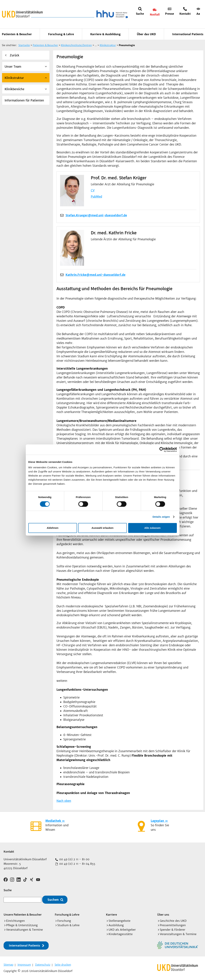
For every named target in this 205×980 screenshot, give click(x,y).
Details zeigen (161, 517)
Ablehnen (53, 528)
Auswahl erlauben (102, 528)
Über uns (163, 915)
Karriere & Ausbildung (105, 34)
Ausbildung (116, 925)
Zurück (15, 55)
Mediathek (53, 821)
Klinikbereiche (14, 89)
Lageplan (157, 821)
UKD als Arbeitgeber (122, 930)
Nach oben (64, 801)
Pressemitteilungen (173, 925)
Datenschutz (43, 965)
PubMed (96, 197)
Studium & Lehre (68, 925)
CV (93, 190)
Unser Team (13, 67)
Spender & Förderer (172, 930)
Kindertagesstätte (121, 934)
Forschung (64, 921)
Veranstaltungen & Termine (24, 930)
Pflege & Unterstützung (22, 925)
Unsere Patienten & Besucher (23, 915)
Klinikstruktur (14, 78)
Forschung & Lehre (61, 34)
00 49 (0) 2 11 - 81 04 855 (77, 864)
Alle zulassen (152, 528)
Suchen (53, 900)
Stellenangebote (119, 921)
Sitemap (8, 965)
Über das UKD (146, 34)
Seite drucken (63, 965)
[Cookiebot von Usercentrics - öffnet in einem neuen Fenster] (162, 450)
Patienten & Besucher (17, 34)
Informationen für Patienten (24, 100)
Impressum (24, 965)
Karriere (111, 915)
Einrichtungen (15, 921)
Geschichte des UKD (173, 921)
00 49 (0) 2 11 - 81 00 (74, 859)
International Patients (188, 34)
